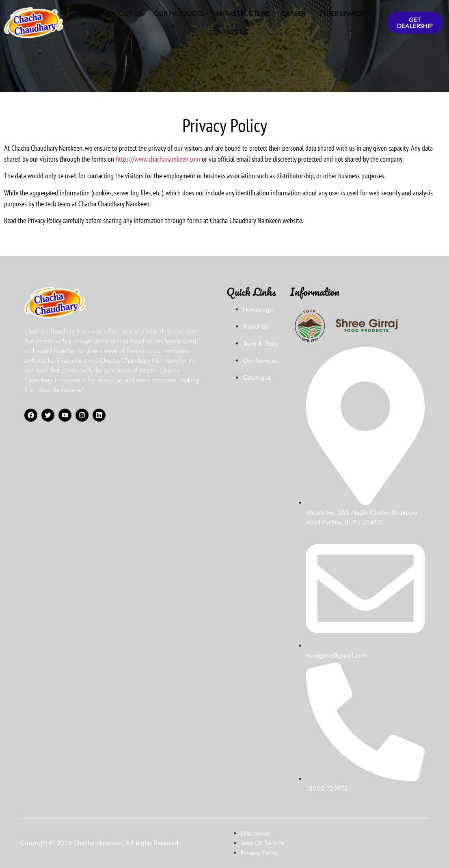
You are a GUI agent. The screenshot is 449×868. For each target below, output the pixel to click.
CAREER (294, 13)
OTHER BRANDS (341, 13)
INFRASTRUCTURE (242, 13)
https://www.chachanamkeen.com (158, 159)
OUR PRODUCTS (179, 13)
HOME (89, 13)
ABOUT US (126, 13)
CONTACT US (228, 32)
